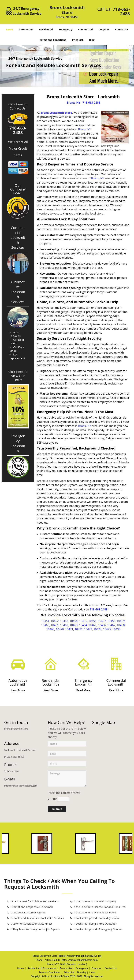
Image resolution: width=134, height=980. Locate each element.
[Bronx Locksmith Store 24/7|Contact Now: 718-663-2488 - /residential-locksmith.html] (51, 664)
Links (92, 973)
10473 (88, 629)
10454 (74, 621)
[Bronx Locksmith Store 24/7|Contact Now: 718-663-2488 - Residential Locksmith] (51, 683)
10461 (55, 625)
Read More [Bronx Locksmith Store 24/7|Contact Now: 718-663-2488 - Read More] (18, 690)
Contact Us (122, 29)
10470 (60, 629)
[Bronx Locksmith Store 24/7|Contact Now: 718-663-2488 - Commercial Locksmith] (116, 683)
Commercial (85, 29)
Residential (46, 29)
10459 (121, 621)
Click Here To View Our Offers (18, 376)
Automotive (26, 29)
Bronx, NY (73, 103)
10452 (55, 621)
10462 (64, 625)
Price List (78, 40)
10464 (83, 625)
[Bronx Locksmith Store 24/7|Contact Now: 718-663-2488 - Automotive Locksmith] (18, 683)
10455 (83, 621)
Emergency (66, 29)
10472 (79, 629)
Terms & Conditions (50, 973)
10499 (116, 629)
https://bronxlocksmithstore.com (80, 960)
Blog (92, 40)
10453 (64, 621)
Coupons (104, 29)
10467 (111, 625)
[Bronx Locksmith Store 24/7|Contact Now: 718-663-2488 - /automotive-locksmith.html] (18, 664)
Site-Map (82, 973)
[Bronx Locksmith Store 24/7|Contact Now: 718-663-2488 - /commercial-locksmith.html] (116, 664)
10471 (69, 629)
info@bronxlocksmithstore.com (21, 786)
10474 (98, 629)
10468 (121, 625)
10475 (107, 629)
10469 (50, 629)
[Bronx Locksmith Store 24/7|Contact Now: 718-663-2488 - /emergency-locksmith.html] (83, 664)
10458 (111, 621)
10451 (45, 621)
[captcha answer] (63, 799)
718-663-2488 (121, 11)
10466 (102, 625)
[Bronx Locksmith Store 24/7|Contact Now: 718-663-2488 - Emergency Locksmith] (83, 683)
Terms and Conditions (53, 40)
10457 (102, 621)
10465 (92, 625)
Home (9, 29)
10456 (92, 621)
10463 (74, 625)
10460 (45, 625)
